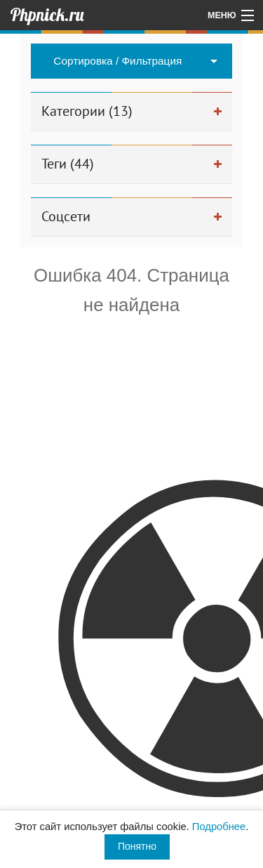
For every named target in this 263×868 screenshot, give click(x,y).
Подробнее (219, 827)
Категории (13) (87, 111)
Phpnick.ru (47, 15)
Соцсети (66, 216)
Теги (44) (68, 164)
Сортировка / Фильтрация (117, 61)
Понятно (137, 846)
